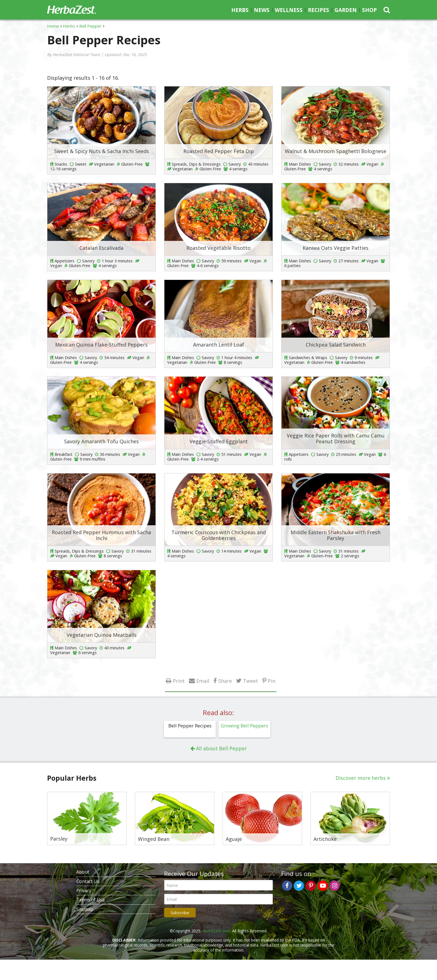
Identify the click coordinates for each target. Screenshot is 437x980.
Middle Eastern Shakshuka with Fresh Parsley (336, 535)
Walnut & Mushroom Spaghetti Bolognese (336, 151)
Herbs (240, 10)
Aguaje (234, 839)
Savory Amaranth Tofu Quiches (101, 441)
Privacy (84, 891)
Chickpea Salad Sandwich (336, 345)
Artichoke (325, 839)
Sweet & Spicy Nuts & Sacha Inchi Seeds (102, 151)
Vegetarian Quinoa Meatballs (102, 635)
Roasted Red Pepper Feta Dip (219, 151)
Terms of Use (91, 900)
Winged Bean (154, 839)
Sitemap (85, 909)
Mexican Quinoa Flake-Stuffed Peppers (101, 345)
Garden (346, 10)
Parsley (59, 839)
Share (225, 681)
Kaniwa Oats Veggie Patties (336, 248)
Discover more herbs (361, 778)
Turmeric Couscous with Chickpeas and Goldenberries (219, 535)
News (262, 10)
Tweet (251, 681)
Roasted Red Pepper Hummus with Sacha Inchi (101, 535)
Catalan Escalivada (101, 248)
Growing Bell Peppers (244, 726)
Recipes (319, 10)
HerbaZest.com (216, 931)
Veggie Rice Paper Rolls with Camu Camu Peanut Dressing (336, 439)
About (83, 872)
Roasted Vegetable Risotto (219, 248)
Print (179, 681)
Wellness (289, 10)
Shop (369, 10)
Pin (272, 681)
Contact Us (88, 881)
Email (203, 681)
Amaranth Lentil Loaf (219, 345)
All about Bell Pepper (221, 748)
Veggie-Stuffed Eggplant (219, 441)
